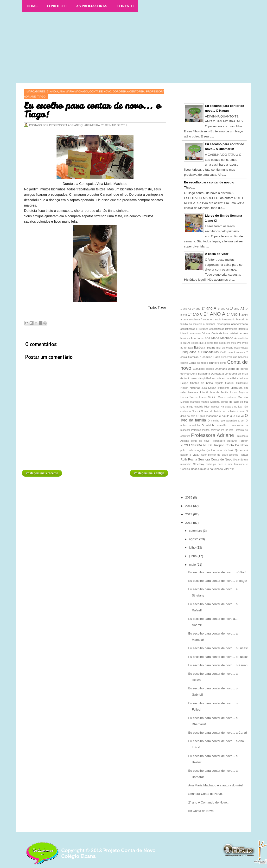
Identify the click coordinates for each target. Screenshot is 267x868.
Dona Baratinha (200, 373)
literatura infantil (198, 392)
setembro (196, 531)
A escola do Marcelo (234, 320)
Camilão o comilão (200, 357)
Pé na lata (227, 430)
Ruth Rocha (189, 459)
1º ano (196, 308)
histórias (195, 388)
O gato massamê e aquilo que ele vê (220, 416)
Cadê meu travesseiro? (234, 352)
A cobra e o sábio (211, 320)
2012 (189, 523)
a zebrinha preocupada (217, 324)
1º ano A (209, 308)
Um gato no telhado (210, 469)
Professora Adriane (212, 435)
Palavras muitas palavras (206, 430)
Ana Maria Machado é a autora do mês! (216, 785)
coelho (184, 363)
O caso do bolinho (212, 411)
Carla (217, 357)
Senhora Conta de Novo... (206, 794)
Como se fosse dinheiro (204, 363)
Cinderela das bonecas (235, 357)
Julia (204, 388)
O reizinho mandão (214, 425)
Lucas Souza (189, 397)
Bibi (219, 348)
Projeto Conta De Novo (231, 445)
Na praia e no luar (231, 407)
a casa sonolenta (190, 320)
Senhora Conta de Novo (215, 459)
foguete (219, 383)
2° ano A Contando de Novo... (209, 802)
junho (193, 556)
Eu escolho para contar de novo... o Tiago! (217, 581)
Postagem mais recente (42, 473)
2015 (189, 497)
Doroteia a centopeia (224, 373)
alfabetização (239, 324)
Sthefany (198, 464)
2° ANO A (214, 314)
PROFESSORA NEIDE (197, 445)
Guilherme (242, 383)
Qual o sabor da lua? (220, 450)
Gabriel (230, 383)
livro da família (219, 392)
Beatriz (211, 347)
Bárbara (200, 347)
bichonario (227, 348)
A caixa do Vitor (217, 254)
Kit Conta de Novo (201, 811)
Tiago (41, 97)
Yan (232, 469)
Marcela (243, 397)
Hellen (184, 388)
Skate (236, 460)
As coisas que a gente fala (203, 343)
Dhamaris (221, 369)
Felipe (184, 383)
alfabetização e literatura (194, 329)
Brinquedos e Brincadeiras (200, 352)
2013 (189, 514)
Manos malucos (227, 397)
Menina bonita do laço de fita (229, 402)
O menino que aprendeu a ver (226, 421)
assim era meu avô (230, 343)
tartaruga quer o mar (219, 464)
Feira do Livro (240, 379)
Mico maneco (212, 407)
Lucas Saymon (239, 392)
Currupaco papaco (203, 369)
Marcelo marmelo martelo (195, 402)
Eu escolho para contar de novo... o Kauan (218, 665)
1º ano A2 (237, 308)
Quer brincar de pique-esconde (220, 455)
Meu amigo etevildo (192, 407)
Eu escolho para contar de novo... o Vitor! (217, 572)
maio (193, 565)
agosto (194, 539)
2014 (245, 314)
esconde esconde (222, 379)
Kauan (212, 388)
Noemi (196, 411)
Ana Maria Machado (219, 338)
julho (193, 547)
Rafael (244, 455)
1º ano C (195, 314)
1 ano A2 (186, 309)
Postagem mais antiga (149, 473)
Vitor (227, 469)
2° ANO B (234, 314)
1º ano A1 (223, 309)
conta (223, 363)
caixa (184, 357)
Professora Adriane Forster (230, 441)
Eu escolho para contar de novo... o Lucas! (218, 648)
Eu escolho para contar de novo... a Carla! (217, 733)
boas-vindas (241, 348)
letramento (223, 388)
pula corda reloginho (193, 450)
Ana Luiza (197, 338)
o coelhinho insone (234, 411)
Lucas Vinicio (208, 397)
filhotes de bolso (201, 383)
